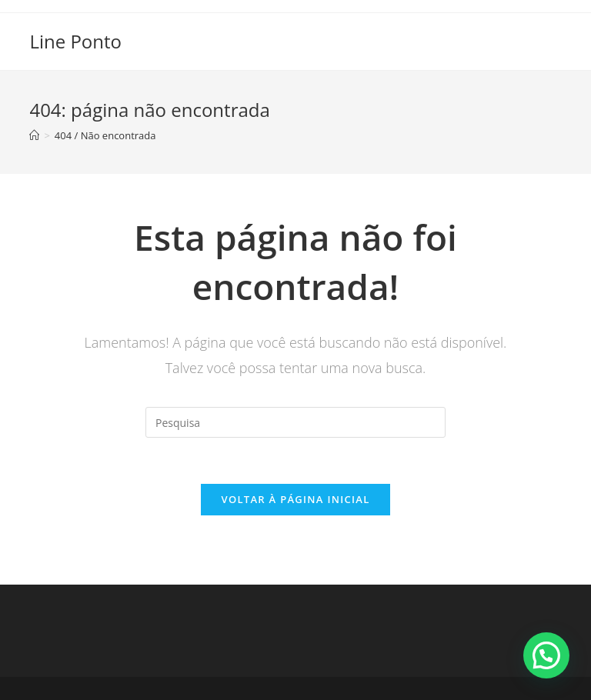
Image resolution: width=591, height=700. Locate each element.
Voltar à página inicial (295, 499)
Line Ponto (75, 41)
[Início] (34, 135)
